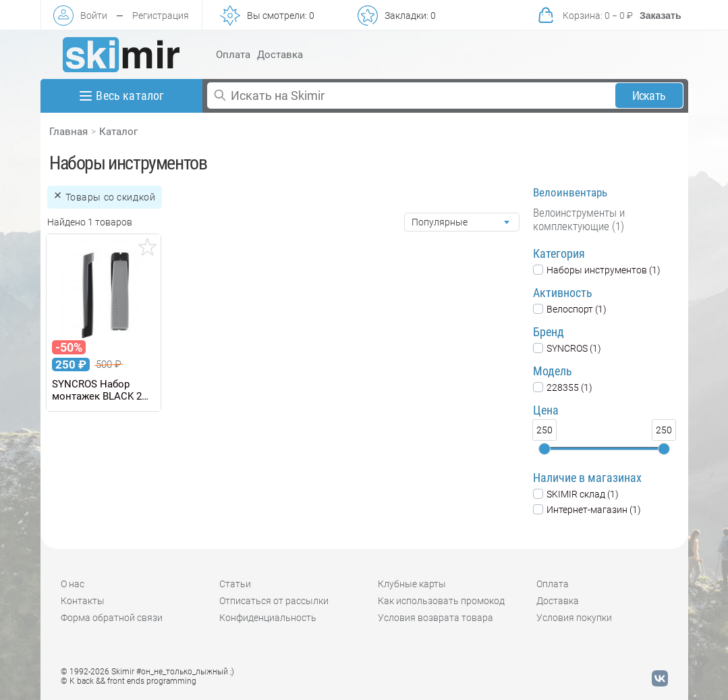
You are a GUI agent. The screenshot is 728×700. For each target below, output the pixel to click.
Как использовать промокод (441, 601)
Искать (649, 96)
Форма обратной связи (112, 618)
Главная (68, 132)
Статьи (235, 584)
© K (129, 681)
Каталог (118, 132)
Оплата (233, 55)
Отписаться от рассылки (274, 601)
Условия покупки (574, 618)
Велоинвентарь (570, 192)
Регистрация (161, 16)
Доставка (280, 55)
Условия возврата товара (436, 618)
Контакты (83, 601)
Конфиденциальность (268, 618)
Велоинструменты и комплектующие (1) (579, 219)
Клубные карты (412, 584)
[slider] (544, 449)
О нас (73, 584)
